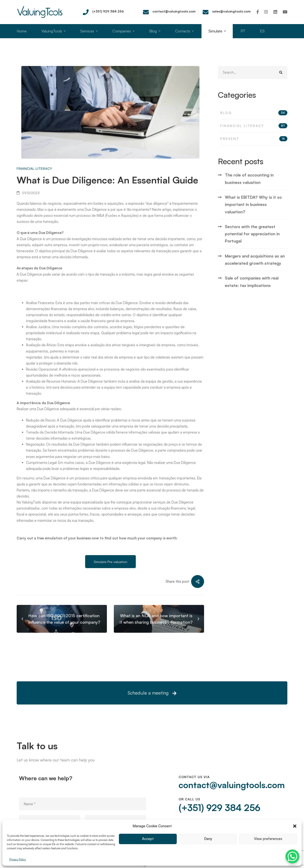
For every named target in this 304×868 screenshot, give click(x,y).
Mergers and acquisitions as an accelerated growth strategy (255, 277)
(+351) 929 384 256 (217, 809)
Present (254, 156)
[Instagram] (266, 12)
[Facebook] (258, 12)
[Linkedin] (275, 12)
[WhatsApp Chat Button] (292, 856)
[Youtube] (285, 12)
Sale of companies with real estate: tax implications (252, 299)
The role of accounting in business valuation (249, 196)
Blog (254, 130)
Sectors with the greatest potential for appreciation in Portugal (252, 251)
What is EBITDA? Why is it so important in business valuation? (253, 222)
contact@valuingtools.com (230, 785)
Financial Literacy (34, 168)
